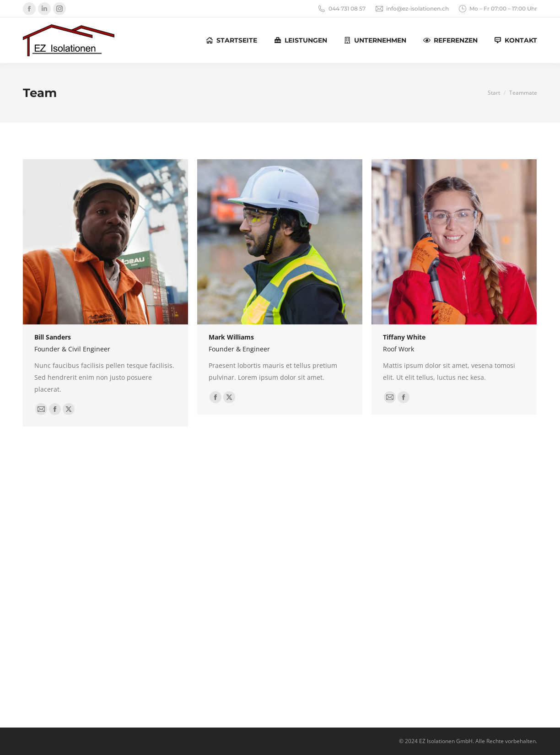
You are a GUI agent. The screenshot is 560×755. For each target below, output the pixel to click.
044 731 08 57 (341, 9)
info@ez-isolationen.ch (412, 9)
